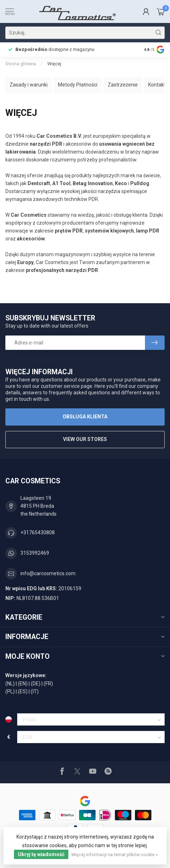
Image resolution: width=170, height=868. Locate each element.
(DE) (36, 684)
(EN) (23, 684)
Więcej (54, 64)
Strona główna (21, 64)
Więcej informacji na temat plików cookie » (115, 855)
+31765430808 (38, 532)
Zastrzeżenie (123, 85)
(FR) (48, 684)
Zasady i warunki (29, 85)
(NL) (10, 684)
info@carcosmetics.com (48, 573)
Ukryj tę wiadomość (41, 854)
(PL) (10, 691)
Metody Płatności (78, 85)
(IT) (35, 691)
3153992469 (35, 553)
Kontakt (157, 85)
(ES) (23, 691)
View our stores (85, 439)
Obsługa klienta (85, 417)
